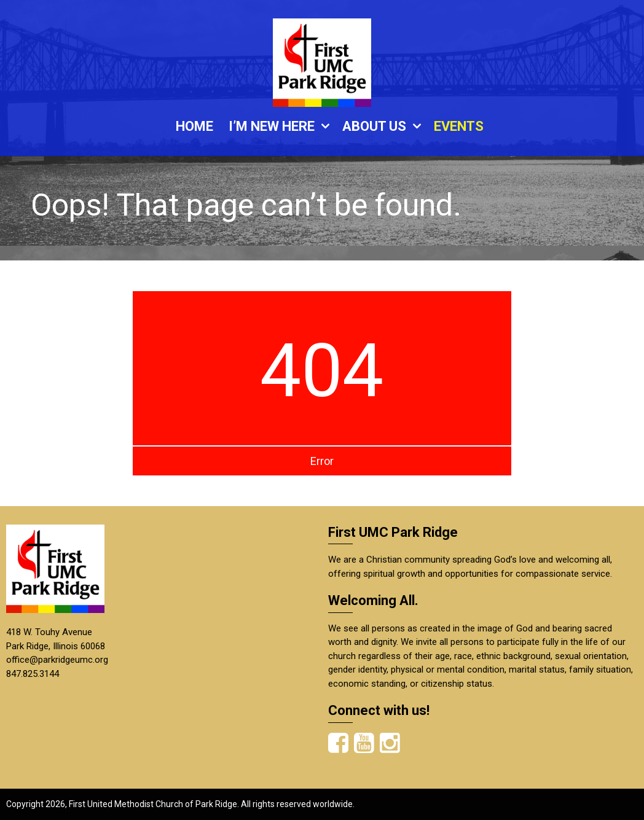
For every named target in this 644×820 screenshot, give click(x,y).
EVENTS (459, 126)
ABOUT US (374, 126)
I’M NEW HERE (272, 126)
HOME (194, 126)
